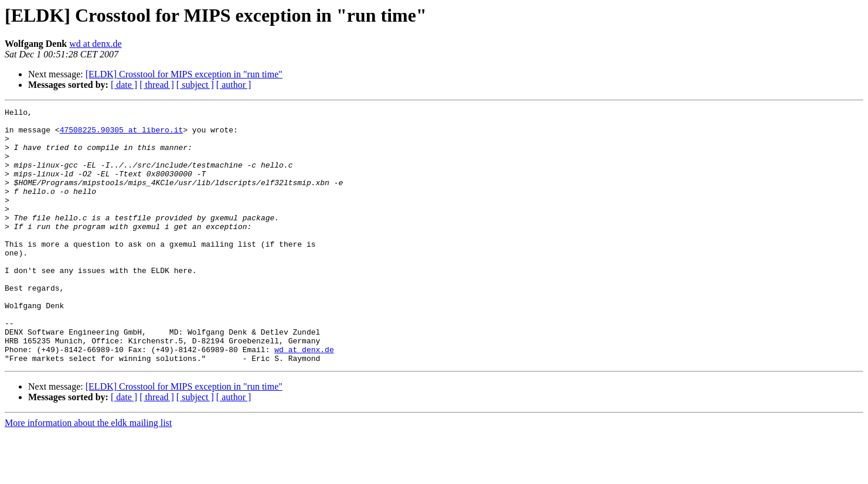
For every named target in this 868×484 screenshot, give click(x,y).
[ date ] (124, 85)
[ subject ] (195, 85)
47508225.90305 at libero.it (122, 135)
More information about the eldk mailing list (88, 474)
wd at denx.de (95, 44)
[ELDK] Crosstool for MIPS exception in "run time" (184, 74)
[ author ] (234, 85)
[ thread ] (157, 85)
